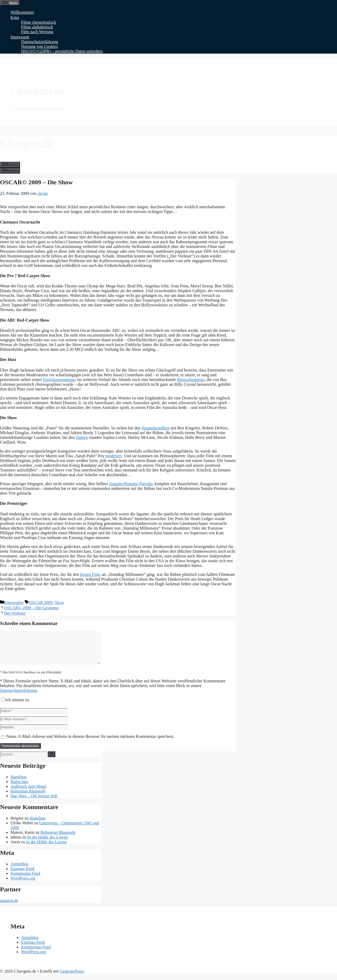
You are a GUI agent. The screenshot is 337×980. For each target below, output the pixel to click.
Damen (82, 437)
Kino (17, 17)
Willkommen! (22, 12)
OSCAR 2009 (41, 603)
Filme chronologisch (38, 22)
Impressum (22, 37)
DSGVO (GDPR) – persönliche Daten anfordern (62, 51)
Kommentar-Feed (25, 880)
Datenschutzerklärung (39, 42)
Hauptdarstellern (156, 428)
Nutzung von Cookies (39, 46)
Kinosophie (14, 603)
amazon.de (9, 907)
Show (59, 603)
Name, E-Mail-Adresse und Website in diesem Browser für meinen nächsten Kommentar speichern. (90, 743)
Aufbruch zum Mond (28, 793)
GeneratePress (72, 978)
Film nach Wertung (37, 32)
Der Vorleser (15, 613)
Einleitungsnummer (60, 380)
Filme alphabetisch (37, 27)
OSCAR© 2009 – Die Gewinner (32, 608)
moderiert (113, 456)
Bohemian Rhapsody (28, 797)
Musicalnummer (191, 380)
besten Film (90, 574)
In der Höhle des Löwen (48, 843)
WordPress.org (23, 884)
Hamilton (18, 783)
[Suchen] (51, 760)
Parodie (146, 484)
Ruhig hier (19, 788)
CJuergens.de (37, 91)
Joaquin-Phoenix (123, 484)
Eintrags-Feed (22, 875)
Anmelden (19, 870)
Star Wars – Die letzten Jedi (34, 802)
